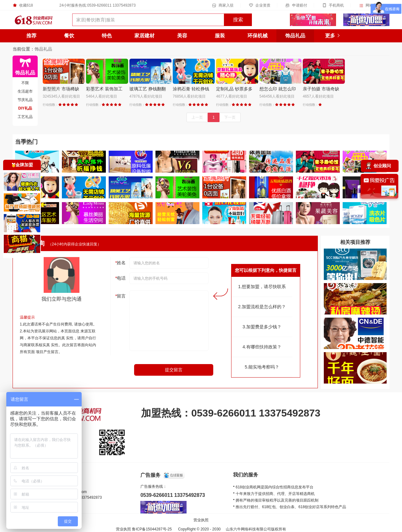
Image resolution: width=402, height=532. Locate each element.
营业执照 (201, 520)
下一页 (230, 117)
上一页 (197, 117)
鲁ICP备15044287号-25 (152, 529)
